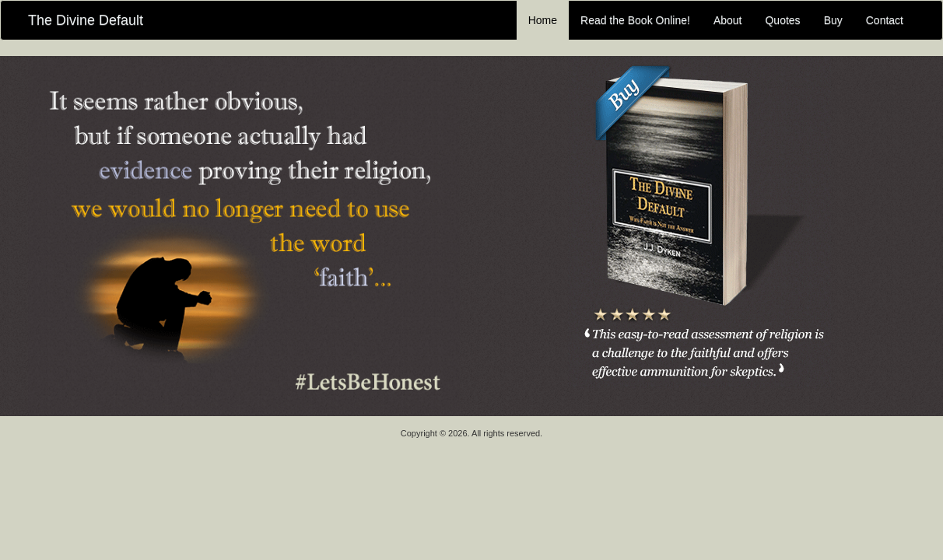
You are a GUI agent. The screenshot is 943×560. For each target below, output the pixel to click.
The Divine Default (86, 20)
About (728, 20)
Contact (885, 20)
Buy (833, 20)
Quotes (782, 20)
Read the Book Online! (635, 20)
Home (543, 20)
